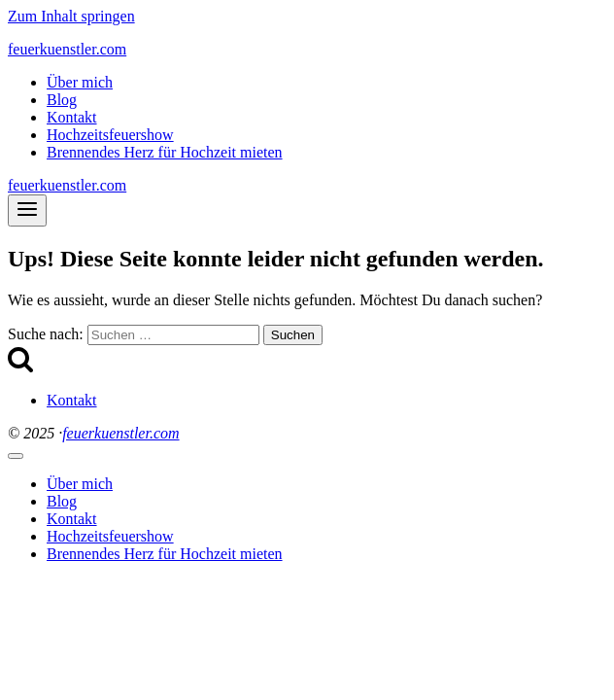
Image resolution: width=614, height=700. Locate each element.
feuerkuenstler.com (120, 433)
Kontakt (72, 117)
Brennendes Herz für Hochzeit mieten (165, 152)
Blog (62, 100)
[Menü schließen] (16, 456)
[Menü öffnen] (27, 210)
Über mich (80, 82)
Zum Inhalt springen (71, 16)
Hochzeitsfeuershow (110, 135)
